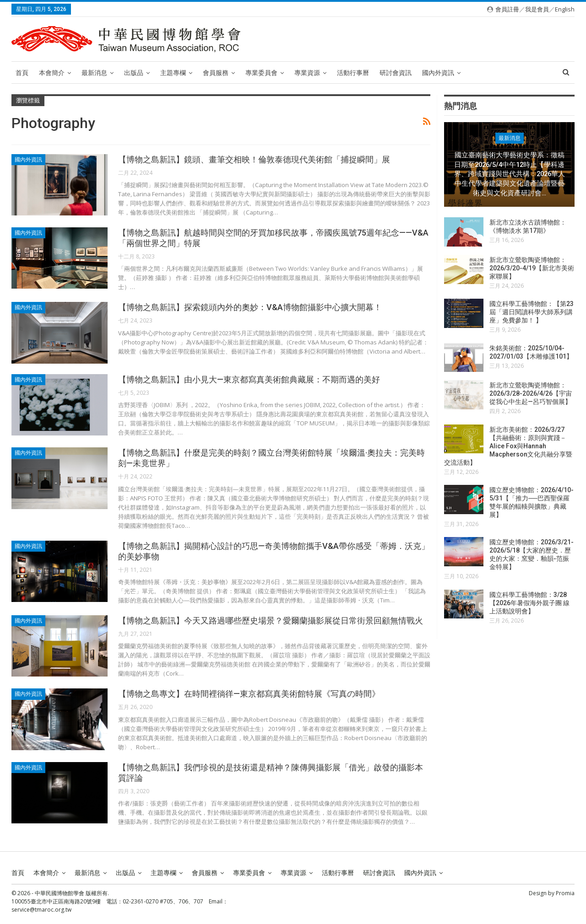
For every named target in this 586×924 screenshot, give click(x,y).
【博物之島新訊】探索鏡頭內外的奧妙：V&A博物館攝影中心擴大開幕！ (250, 307)
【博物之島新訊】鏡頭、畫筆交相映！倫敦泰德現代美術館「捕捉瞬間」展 (254, 159)
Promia (565, 893)
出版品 (134, 73)
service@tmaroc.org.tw (41, 910)
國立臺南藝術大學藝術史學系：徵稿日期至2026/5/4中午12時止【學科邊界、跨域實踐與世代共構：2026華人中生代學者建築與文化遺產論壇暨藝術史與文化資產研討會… (510, 174)
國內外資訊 (438, 73)
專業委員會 (261, 73)
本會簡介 (52, 73)
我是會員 (537, 9)
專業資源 (307, 73)
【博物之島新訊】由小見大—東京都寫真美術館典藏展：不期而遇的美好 (249, 379)
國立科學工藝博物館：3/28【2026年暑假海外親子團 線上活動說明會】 (529, 603)
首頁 (22, 73)
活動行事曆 (353, 73)
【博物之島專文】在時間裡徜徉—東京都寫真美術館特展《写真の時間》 (249, 694)
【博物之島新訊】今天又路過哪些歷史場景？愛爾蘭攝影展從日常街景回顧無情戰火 (271, 620)
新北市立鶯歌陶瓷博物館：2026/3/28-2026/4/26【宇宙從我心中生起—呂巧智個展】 (531, 393)
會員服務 (216, 73)
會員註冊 (507, 9)
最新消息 (94, 73)
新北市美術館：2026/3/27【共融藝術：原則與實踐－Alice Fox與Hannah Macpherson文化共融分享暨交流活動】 (508, 446)
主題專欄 (173, 73)
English (565, 9)
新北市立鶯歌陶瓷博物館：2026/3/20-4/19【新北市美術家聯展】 (532, 268)
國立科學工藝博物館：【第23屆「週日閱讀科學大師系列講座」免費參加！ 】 (532, 312)
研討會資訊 (396, 73)
